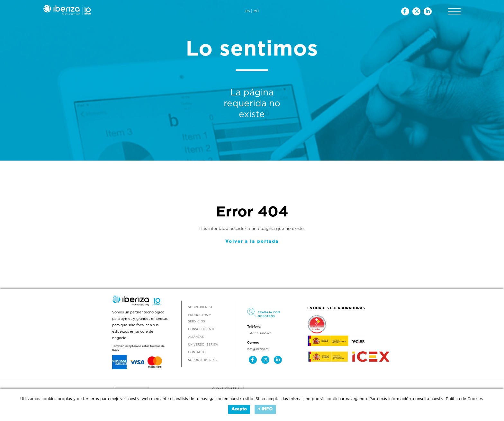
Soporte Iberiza (202, 360)
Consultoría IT (201, 329)
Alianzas (196, 337)
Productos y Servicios (199, 318)
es (248, 11)
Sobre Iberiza (200, 307)
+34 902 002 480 (260, 333)
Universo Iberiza (203, 345)
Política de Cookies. (465, 399)
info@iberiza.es (258, 349)
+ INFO (265, 409)
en (256, 11)
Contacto (197, 352)
